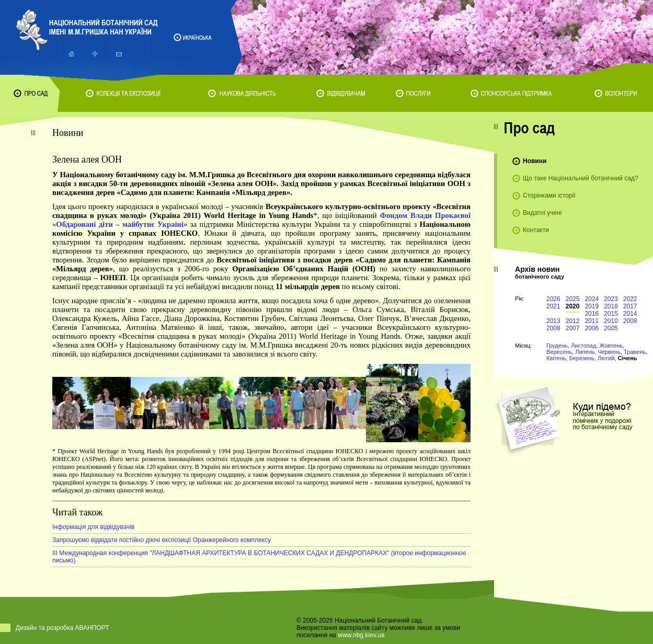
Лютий (606, 358)
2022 (630, 299)
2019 (592, 306)
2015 (611, 314)
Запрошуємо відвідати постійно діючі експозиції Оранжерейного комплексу (162, 540)
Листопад (583, 346)
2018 (611, 306)
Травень (635, 352)
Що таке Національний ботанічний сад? (581, 178)
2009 (630, 321)
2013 (553, 321)
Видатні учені (542, 213)
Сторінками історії (549, 195)
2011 (592, 321)
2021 (553, 306)
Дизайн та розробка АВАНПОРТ (62, 628)
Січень (628, 358)
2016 (592, 314)
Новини (535, 161)
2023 (611, 299)
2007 (573, 328)
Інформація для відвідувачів (93, 527)
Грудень (557, 346)
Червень (609, 352)
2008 (553, 328)
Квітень (556, 358)
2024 (592, 299)
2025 (573, 299)
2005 (611, 328)
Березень (582, 358)
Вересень (559, 352)
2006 (592, 328)
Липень (585, 352)
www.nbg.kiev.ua (361, 635)
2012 (573, 321)
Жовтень (611, 346)
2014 (630, 314)
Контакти (536, 230)
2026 (553, 299)
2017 (630, 306)
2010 (611, 321)
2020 (573, 306)
